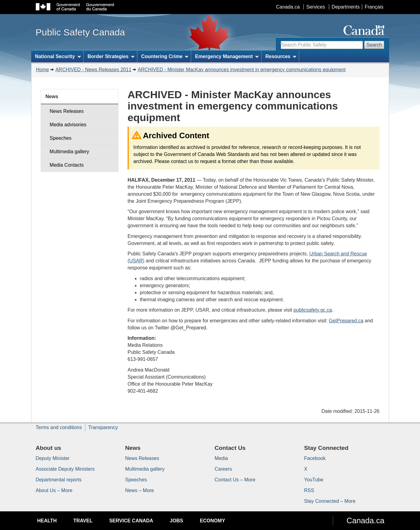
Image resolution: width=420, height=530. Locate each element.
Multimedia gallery (69, 152)
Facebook (315, 458)
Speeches (60, 138)
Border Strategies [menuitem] (111, 56)
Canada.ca (288, 7)
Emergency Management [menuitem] (227, 56)
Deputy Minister (53, 458)
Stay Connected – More (330, 501)
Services (316, 7)
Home (43, 70)
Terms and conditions (59, 427)
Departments (346, 7)
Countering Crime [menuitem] (165, 56)
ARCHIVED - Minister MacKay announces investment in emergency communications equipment (242, 70)
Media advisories (68, 125)
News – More (139, 490)
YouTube (314, 480)
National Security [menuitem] (58, 56)
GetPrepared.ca (346, 321)
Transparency (103, 427)
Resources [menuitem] (281, 56)
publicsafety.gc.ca (313, 310)
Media (221, 458)
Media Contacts (67, 165)
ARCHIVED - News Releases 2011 (93, 70)
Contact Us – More (235, 480)
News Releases (67, 111)
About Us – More (54, 490)
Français (374, 7)
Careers (223, 469)
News (52, 96)
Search (374, 45)
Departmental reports (59, 480)
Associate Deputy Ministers (65, 469)
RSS (309, 490)
